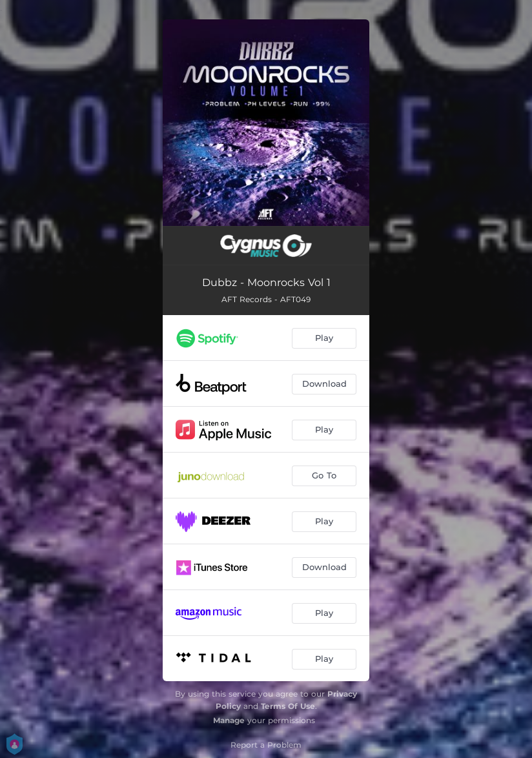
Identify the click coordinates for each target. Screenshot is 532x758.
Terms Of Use (288, 706)
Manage (229, 720)
